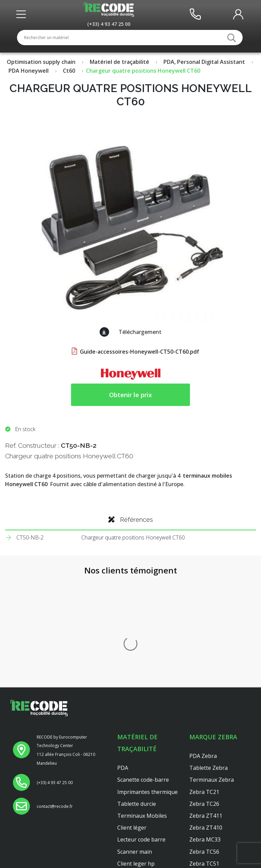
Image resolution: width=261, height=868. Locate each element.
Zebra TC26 (204, 691)
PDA (123, 655)
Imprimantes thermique (147, 679)
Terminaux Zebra (212, 667)
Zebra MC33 (205, 727)
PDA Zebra (203, 643)
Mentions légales (139, 835)
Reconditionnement (142, 823)
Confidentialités (137, 847)
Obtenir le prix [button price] (130, 395)
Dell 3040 (129, 775)
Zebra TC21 (204, 679)
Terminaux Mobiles (142, 703)
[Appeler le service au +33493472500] (109, 24)
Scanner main (135, 739)
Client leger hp (136, 751)
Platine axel (132, 763)
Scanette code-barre (143, 667)
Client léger (132, 715)
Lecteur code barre (141, 727)
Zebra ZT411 (206, 703)
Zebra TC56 (204, 739)
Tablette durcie (137, 691)
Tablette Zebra (208, 655)
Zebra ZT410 (206, 715)
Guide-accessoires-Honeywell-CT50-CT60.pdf (135, 352)
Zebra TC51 (204, 751)
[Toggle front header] (23, 14)
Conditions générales (144, 859)
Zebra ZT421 (206, 763)
